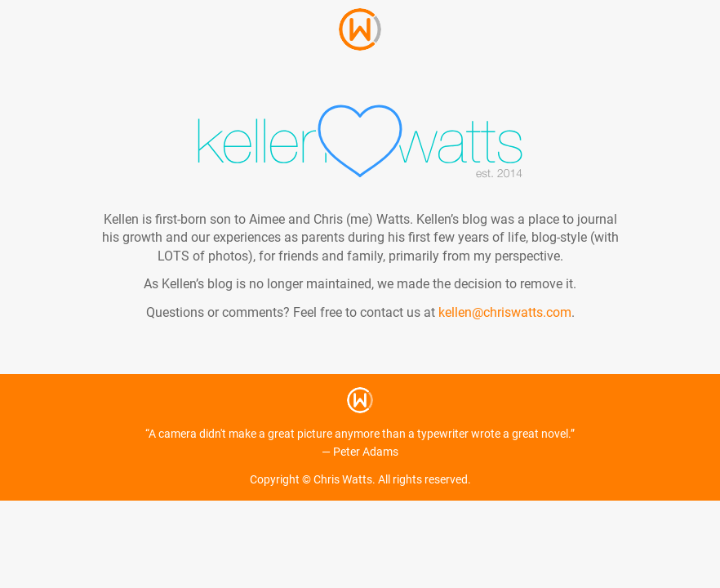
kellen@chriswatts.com (505, 312)
